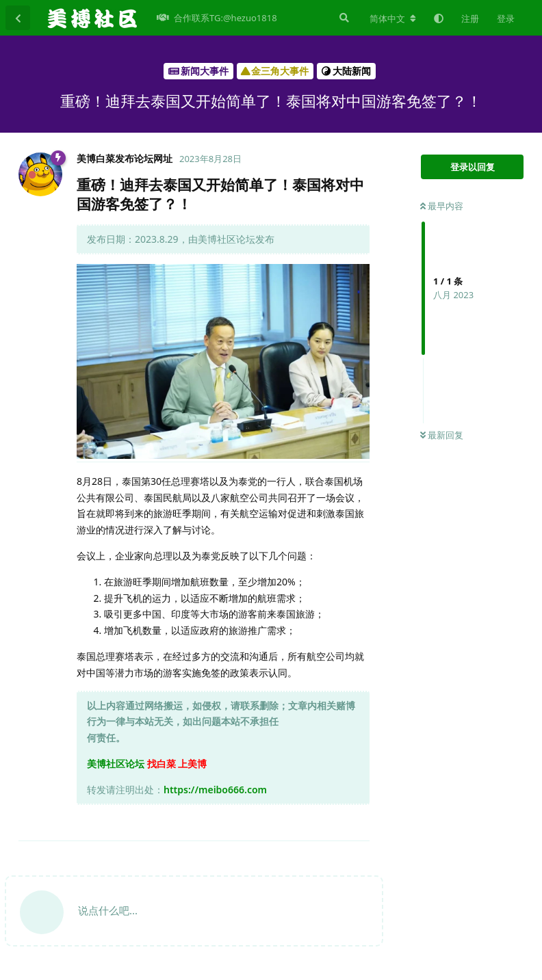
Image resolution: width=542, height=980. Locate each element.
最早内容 (442, 206)
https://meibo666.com (215, 790)
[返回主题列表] (18, 18)
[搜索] (343, 18)
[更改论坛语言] (393, 18)
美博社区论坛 (116, 764)
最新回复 (442, 435)
